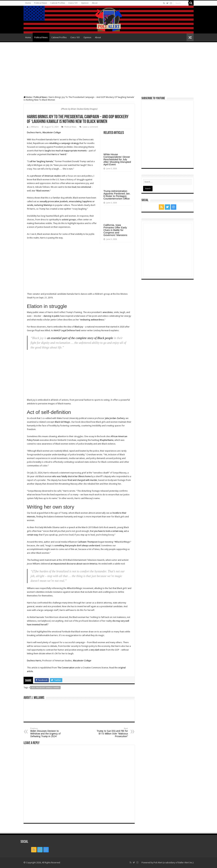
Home (28, 3)
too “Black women (41, 191)
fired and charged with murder (82, 480)
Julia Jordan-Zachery (115, 418)
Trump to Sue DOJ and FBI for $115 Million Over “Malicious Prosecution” (111, 733)
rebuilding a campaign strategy (64, 143)
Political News (41, 3)
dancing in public (52, 316)
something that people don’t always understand (77, 546)
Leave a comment (90, 127)
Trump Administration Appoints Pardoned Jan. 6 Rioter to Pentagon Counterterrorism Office (117, 195)
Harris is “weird (59, 154)
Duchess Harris (34, 132)
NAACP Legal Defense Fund (67, 330)
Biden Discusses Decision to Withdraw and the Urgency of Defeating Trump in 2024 (48, 733)
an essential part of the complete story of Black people (80, 338)
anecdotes (108, 312)
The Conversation (66, 668)
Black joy (79, 327)
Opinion (85, 3)
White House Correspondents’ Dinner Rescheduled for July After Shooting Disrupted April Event (117, 159)
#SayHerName (107, 440)
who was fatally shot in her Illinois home (71, 476)
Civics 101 (73, 3)
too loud (72, 187)
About (95, 3)
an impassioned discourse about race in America (74, 564)
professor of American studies (46, 176)
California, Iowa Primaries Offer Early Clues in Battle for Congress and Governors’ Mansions (115, 230)
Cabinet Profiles (58, 3)
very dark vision (98, 650)
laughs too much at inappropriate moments (66, 151)
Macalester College (51, 132)
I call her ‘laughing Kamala (40, 161)
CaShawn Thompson (88, 542)
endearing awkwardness (92, 320)
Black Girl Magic (63, 422)
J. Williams (34, 127)
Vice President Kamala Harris (46, 688)
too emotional (84, 187)
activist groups (69, 220)
